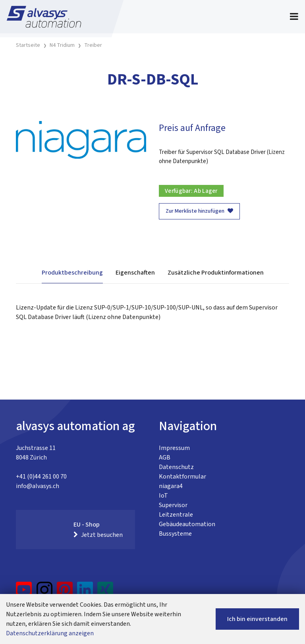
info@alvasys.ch (38, 486)
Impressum (174, 448)
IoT (163, 496)
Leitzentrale (176, 515)
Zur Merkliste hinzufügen (199, 211)
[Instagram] (44, 593)
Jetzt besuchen (98, 535)
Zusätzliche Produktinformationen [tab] (216, 273)
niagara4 (171, 486)
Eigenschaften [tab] (135, 273)
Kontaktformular (182, 477)
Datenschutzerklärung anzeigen (50, 633)
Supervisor (173, 505)
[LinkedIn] (85, 593)
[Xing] (105, 593)
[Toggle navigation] (294, 17)
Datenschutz (176, 467)
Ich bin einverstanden (257, 619)
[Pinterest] (65, 593)
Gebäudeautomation (187, 524)
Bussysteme (175, 534)
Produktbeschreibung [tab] (72, 273)
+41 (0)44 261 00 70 (41, 477)
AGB (165, 458)
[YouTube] (24, 593)
